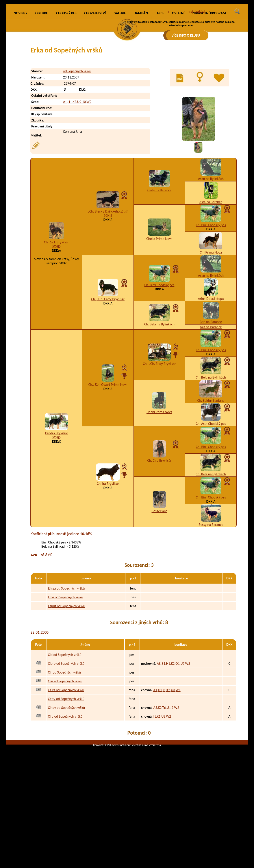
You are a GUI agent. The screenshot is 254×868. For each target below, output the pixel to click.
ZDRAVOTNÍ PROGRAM (209, 71)
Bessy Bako (159, 569)
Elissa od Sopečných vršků (66, 646)
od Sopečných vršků (77, 129)
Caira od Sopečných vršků (66, 748)
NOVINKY (20, 71)
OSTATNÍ (178, 71)
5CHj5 (57, 305)
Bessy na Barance (211, 583)
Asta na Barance (211, 260)
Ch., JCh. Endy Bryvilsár (159, 422)
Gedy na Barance (159, 248)
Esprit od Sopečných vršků (67, 664)
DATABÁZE (141, 71)
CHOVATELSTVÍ (95, 71)
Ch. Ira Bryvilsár (108, 542)
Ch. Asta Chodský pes (211, 482)
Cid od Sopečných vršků (65, 713)
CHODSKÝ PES (66, 71)
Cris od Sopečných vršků (65, 739)
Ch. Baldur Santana (211, 458)
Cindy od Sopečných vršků (67, 766)
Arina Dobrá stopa (211, 357)
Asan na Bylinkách (211, 237)
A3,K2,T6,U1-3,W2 (166, 766)
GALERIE (120, 71)
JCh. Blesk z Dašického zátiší (108, 269)
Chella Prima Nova (159, 297)
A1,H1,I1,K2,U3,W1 (167, 748)
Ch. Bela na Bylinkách (159, 382)
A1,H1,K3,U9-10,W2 (77, 160)
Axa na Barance (211, 385)
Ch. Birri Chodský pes (211, 283)
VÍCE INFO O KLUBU (186, 35)
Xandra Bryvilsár (57, 491)
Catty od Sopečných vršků (66, 757)
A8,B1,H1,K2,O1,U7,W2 (173, 721)
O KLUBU (42, 71)
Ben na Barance (211, 380)
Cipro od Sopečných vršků (66, 721)
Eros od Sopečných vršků (66, 655)
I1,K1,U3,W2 (162, 774)
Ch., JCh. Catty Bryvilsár (108, 357)
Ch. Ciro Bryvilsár (159, 518)
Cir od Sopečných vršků (64, 730)
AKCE (160, 71)
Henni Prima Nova (159, 470)
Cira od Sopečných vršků (65, 774)
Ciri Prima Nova (211, 310)
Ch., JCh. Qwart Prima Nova (108, 443)
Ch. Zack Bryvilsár (57, 300)
